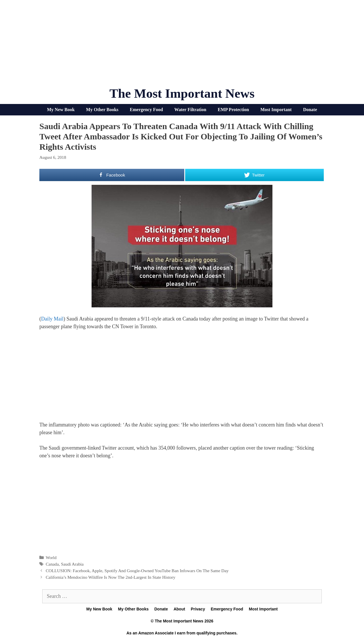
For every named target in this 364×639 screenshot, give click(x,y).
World (51, 557)
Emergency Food (146, 110)
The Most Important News (182, 93)
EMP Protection (233, 110)
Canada (52, 564)
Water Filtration (190, 110)
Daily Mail (52, 319)
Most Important (276, 110)
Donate (310, 110)
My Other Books (102, 110)
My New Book (61, 110)
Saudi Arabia (72, 564)
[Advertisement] (182, 46)
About (179, 609)
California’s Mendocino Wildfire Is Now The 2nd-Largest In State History (110, 577)
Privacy (198, 609)
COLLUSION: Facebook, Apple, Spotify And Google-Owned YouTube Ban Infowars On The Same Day (137, 571)
